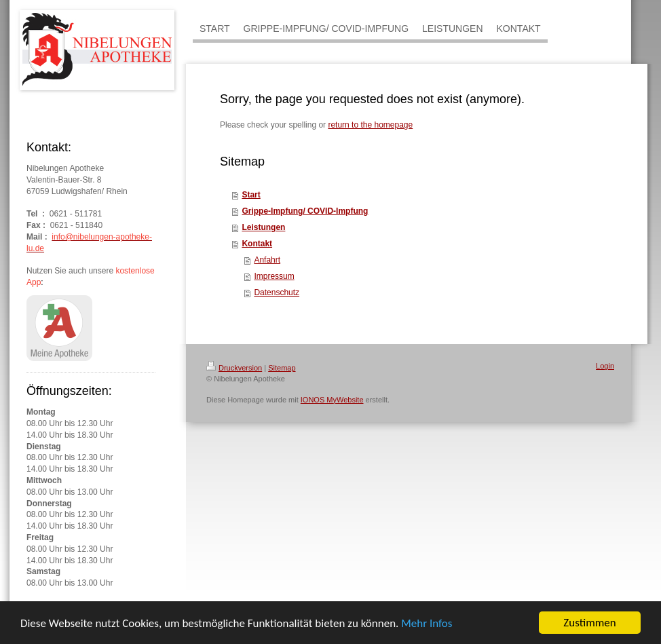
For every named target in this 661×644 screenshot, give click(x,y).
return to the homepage (370, 125)
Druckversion (234, 368)
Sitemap (282, 368)
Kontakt (257, 244)
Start (251, 195)
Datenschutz (277, 292)
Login (605, 366)
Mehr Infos (427, 623)
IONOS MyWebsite (332, 400)
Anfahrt (267, 260)
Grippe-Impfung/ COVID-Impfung (305, 211)
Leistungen (263, 227)
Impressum (274, 276)
